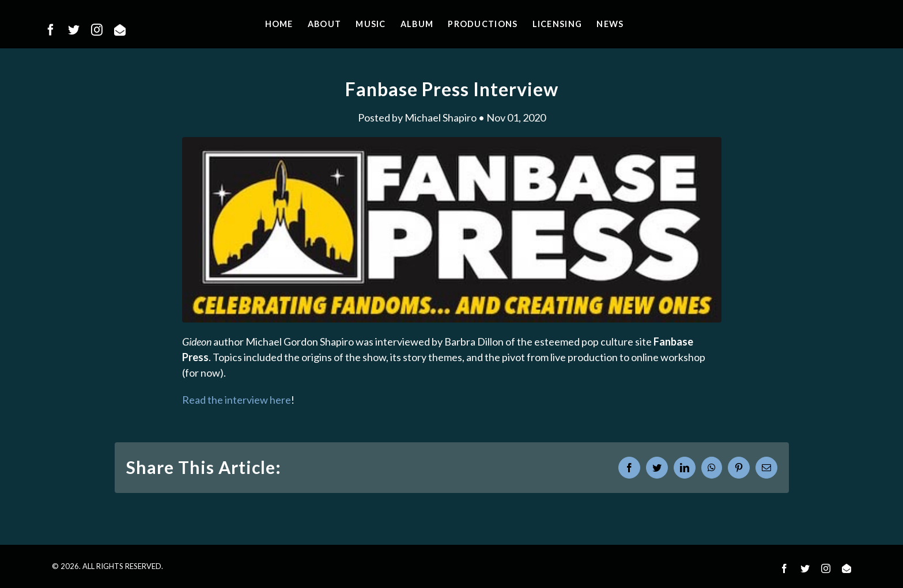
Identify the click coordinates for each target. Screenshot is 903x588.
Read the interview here (237, 400)
